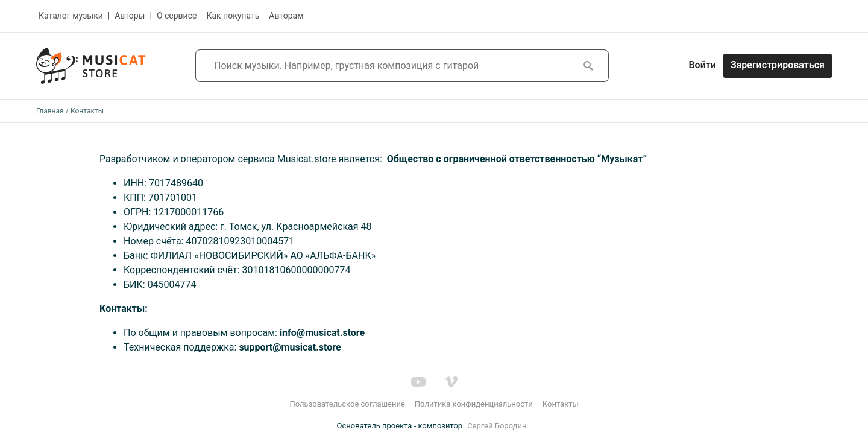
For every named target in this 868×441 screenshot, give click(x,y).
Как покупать (233, 16)
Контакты (561, 404)
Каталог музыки (71, 16)
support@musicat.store (290, 347)
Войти (702, 65)
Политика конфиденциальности (474, 404)
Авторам (286, 16)
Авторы (130, 16)
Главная (50, 111)
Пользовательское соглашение (347, 404)
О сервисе (177, 16)
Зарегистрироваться (778, 65)
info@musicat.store (322, 333)
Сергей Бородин (497, 426)
